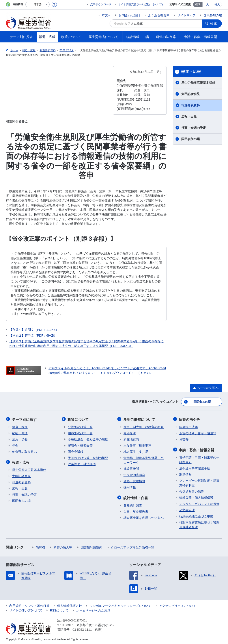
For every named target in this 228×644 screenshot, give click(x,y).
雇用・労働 (20, 439)
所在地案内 (131, 439)
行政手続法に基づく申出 (196, 515)
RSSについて (59, 609)
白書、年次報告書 (136, 511)
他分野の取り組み (24, 451)
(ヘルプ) (158, 4)
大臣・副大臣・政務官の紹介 (144, 426)
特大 (217, 4)
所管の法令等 (190, 419)
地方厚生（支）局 (136, 451)
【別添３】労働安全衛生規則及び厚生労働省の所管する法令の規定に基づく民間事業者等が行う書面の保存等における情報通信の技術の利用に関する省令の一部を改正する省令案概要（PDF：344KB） (86, 344)
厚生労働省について (139, 419)
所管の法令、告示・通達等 (198, 433)
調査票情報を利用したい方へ (144, 517)
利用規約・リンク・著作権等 (29, 605)
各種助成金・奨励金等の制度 (88, 439)
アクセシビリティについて (178, 605)
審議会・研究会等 (80, 445)
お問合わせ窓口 (129, 15)
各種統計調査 (133, 504)
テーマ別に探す (24, 419)
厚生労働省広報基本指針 (198, 83)
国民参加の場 (213, 15)
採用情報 (130, 487)
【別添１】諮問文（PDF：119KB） (34, 330)
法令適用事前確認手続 (195, 467)
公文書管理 (187, 509)
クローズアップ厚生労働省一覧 (133, 546)
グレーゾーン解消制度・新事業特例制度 (199, 482)
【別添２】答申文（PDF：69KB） (33, 335)
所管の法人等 (63, 546)
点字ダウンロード (101, 4)
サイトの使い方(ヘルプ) (26, 609)
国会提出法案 (189, 426)
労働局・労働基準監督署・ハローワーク (144, 460)
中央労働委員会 (134, 474)
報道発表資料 (191, 105)
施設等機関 (131, 468)
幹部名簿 (130, 433)
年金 (15, 445)
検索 (214, 23)
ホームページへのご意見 (93, 609)
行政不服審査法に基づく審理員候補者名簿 (199, 524)
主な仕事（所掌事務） (139, 445)
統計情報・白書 (136, 497)
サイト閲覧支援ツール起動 (134, 4)
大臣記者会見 (191, 94)
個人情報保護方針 (69, 605)
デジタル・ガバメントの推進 (199, 503)
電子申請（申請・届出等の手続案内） (199, 459)
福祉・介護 (20, 433)
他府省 (40, 546)
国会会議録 (76, 451)
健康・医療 (20, 426)
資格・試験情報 (134, 480)
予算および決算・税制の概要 (88, 457)
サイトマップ (187, 15)
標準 (198, 4)
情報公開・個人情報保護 (196, 497)
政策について (78, 419)
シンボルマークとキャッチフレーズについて (120, 605)
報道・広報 (191, 72)
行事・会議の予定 (194, 128)
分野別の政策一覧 (80, 426)
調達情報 (185, 473)
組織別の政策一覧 (80, 433)
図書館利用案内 (92, 546)
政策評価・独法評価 (82, 463)
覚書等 (184, 439)
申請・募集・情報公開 (197, 449)
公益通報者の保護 (192, 490)
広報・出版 (189, 116)
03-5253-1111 (82, 629)
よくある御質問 (159, 15)
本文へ (106, 15)
